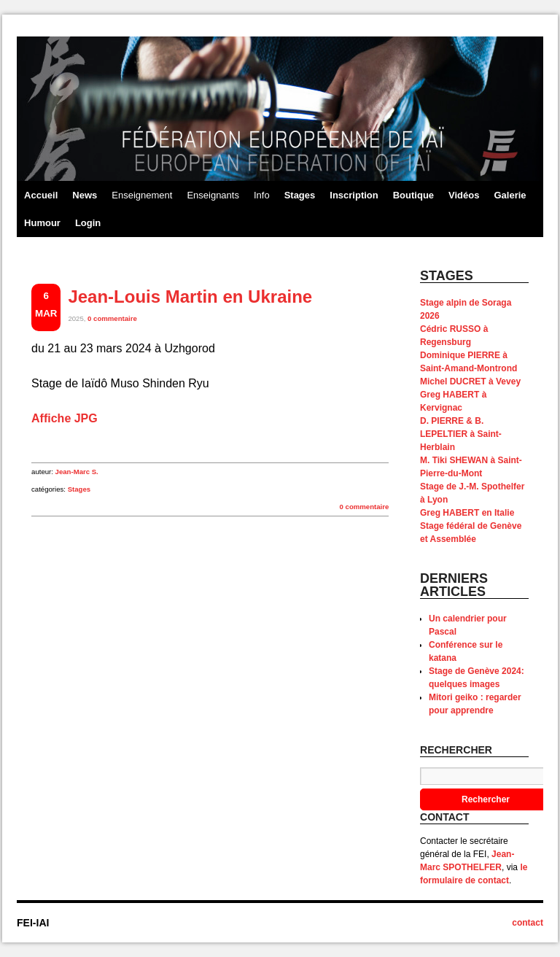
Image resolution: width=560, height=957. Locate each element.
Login (88, 223)
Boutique (413, 195)
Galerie (510, 195)
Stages (300, 195)
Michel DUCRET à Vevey (470, 381)
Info (262, 195)
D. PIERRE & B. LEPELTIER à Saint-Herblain (461, 434)
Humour (42, 223)
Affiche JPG (65, 418)
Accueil (41, 195)
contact (528, 923)
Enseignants (213, 195)
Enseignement (142, 195)
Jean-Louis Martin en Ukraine (190, 297)
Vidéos (464, 195)
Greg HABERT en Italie (467, 513)
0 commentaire (112, 318)
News (85, 195)
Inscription (354, 195)
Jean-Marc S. (77, 472)
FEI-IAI (33, 923)
